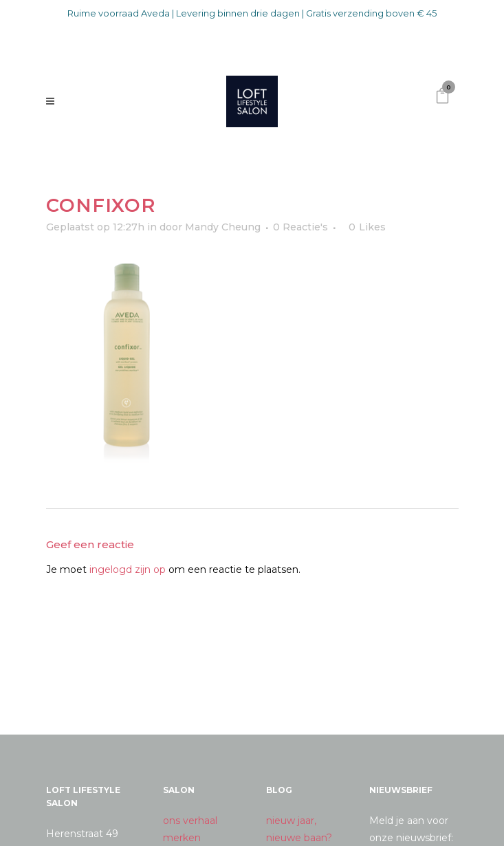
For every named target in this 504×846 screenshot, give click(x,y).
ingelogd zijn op (128, 570)
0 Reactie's (300, 227)
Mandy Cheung (223, 227)
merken (182, 838)
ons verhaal (190, 821)
